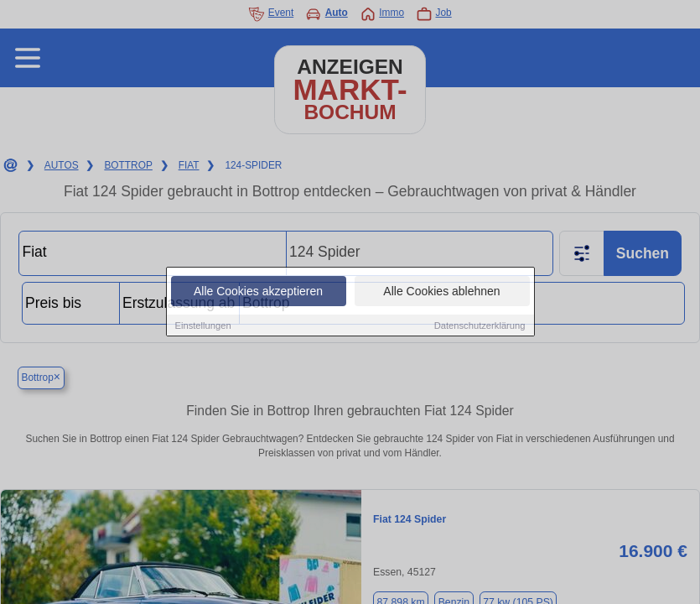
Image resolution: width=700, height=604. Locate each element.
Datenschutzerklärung (480, 325)
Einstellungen (203, 325)
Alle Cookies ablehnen (441, 291)
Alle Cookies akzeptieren (258, 291)
